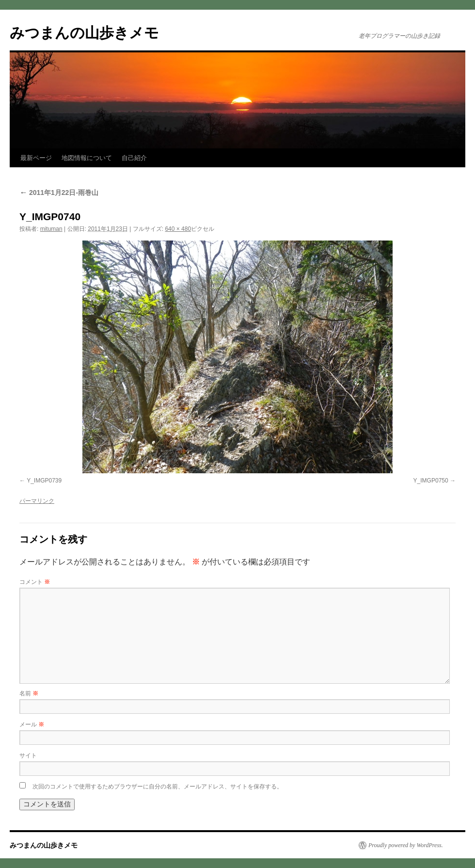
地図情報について (87, 158)
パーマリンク (37, 501)
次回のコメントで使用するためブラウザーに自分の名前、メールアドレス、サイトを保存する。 (158, 787)
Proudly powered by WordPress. (406, 845)
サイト (28, 755)
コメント (35, 582)
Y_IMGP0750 (431, 481)
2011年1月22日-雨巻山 (59, 193)
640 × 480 (178, 229)
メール (32, 724)
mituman (51, 229)
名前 (29, 693)
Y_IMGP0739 (44, 481)
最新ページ (36, 158)
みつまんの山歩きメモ (84, 33)
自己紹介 (134, 158)
